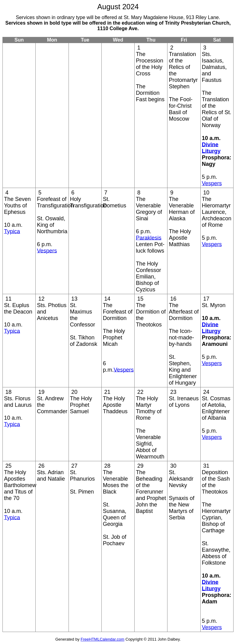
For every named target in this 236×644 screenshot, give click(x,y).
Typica (12, 231)
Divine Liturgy (211, 148)
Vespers (212, 183)
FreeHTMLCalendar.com (102, 639)
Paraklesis (149, 238)
